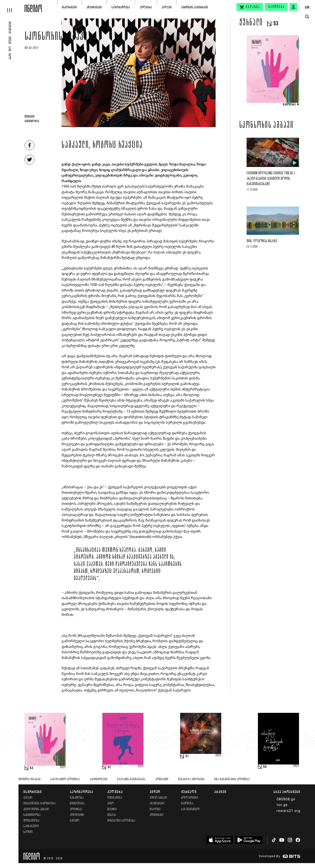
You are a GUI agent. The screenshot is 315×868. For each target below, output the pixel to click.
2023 (63, 767)
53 (31, 768)
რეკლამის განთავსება (131, 779)
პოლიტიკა (76, 809)
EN (307, 7)
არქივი (220, 792)
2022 (296, 766)
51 (187, 756)
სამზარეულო (31, 826)
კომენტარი (157, 815)
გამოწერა (277, 7)
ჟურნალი (189, 792)
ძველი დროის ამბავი (36, 809)
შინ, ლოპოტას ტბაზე (262, 241)
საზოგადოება (121, 7)
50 (265, 767)
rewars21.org (288, 811)
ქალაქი (167, 7)
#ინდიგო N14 (32, 121)
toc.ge (282, 805)
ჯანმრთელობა (32, 815)
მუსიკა (112, 815)
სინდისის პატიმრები (195, 7)
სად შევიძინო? (190, 809)
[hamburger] (12, 6)
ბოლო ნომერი (190, 798)
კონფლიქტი (77, 815)
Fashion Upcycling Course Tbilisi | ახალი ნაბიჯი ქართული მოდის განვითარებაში (271, 179)
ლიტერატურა (115, 798)
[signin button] (293, 7)
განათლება (77, 798)
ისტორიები (69, 7)
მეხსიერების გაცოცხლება (39, 803)
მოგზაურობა (31, 821)
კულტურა (146, 7)
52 (109, 767)
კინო (110, 803)
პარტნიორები (98, 779)
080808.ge (286, 799)
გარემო (75, 821)
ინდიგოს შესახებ (30, 779)
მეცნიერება (77, 803)
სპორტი (28, 832)
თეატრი (112, 809)
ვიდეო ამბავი (158, 798)
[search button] (307, 17)
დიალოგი (155, 809)
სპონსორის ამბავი (56, 37)
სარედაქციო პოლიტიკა (65, 779)
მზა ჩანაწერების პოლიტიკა (232, 779)
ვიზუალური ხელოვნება (121, 821)
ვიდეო (155, 792)
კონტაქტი (162, 779)
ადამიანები (94, 7)
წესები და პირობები (191, 779)
